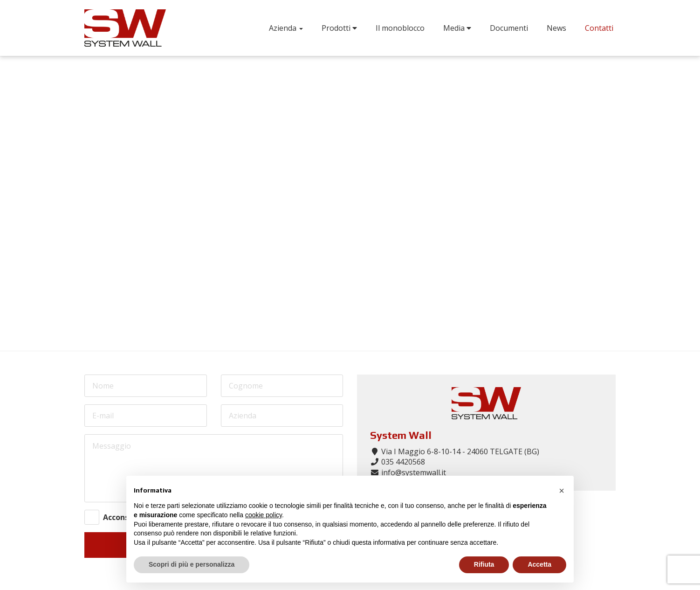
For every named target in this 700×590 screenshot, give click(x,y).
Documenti (509, 28)
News (556, 28)
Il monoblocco (400, 28)
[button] (562, 491)
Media (457, 28)
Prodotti (339, 28)
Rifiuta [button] (484, 564)
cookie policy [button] (264, 515)
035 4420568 (403, 462)
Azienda (286, 28)
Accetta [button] (539, 564)
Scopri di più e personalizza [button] (192, 564)
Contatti (599, 28)
